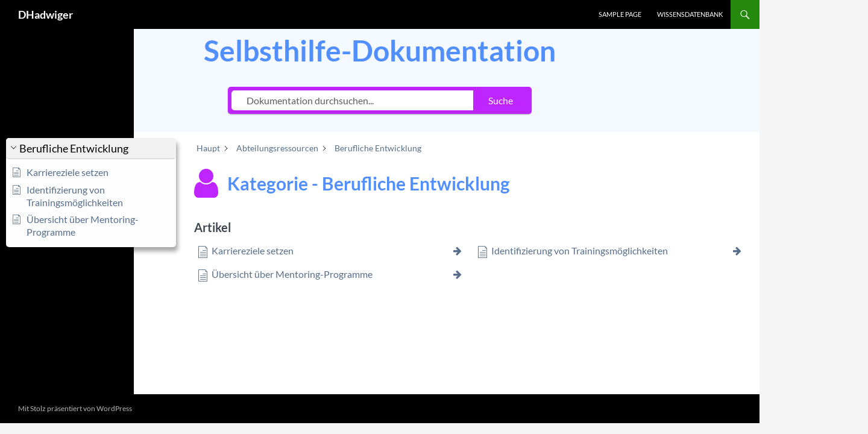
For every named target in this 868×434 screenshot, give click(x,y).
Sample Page (620, 14)
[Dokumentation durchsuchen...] (352, 100)
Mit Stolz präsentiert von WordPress (75, 408)
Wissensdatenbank (690, 14)
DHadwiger (46, 14)
